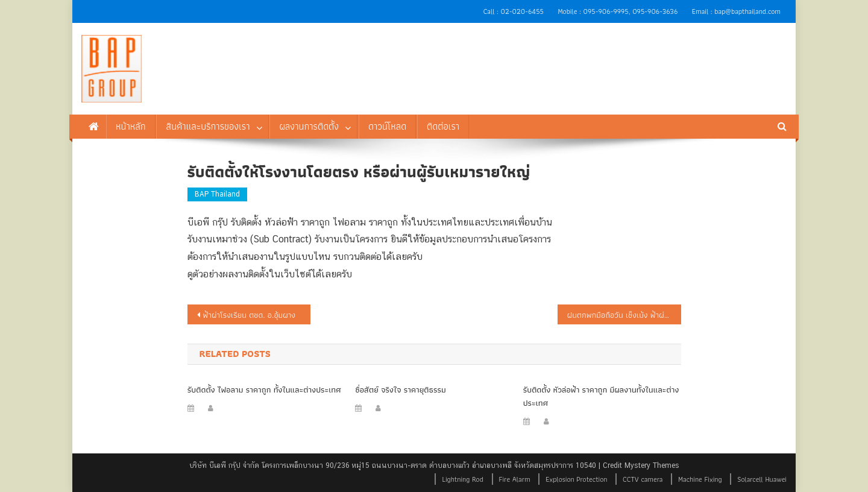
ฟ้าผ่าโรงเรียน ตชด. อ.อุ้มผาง (250, 315)
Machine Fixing (700, 479)
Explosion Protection (576, 479)
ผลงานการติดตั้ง (309, 126)
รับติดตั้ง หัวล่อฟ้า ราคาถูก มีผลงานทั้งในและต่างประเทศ (601, 396)
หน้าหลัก (131, 126)
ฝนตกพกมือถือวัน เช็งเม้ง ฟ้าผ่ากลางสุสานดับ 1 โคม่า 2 (624, 315)
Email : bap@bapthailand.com (736, 11)
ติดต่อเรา (443, 126)
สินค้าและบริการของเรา (208, 126)
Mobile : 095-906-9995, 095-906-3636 (618, 11)
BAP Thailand (217, 194)
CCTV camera (643, 479)
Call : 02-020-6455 (514, 11)
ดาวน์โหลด (387, 126)
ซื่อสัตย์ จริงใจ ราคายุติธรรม (401, 389)
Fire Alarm (515, 479)
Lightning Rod (462, 479)
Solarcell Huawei (762, 479)
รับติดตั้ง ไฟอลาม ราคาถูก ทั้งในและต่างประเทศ (264, 389)
